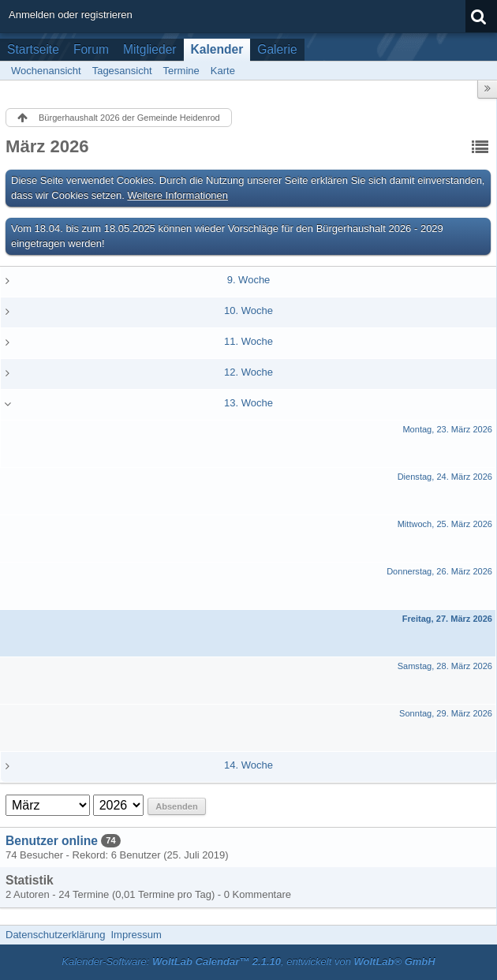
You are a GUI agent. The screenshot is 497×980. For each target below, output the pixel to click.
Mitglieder (150, 49)
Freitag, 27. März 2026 (447, 619)
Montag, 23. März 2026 (447, 429)
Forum (91, 49)
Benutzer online (52, 841)
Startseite (33, 49)
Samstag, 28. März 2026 (445, 666)
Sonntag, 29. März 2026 (446, 713)
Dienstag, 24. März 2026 (445, 477)
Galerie (277, 49)
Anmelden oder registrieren (71, 15)
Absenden (176, 806)
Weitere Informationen (177, 195)
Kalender (217, 49)
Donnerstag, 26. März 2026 (439, 571)
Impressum (136, 935)
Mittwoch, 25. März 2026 (445, 524)
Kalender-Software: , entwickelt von (248, 961)
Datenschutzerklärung (55, 935)
